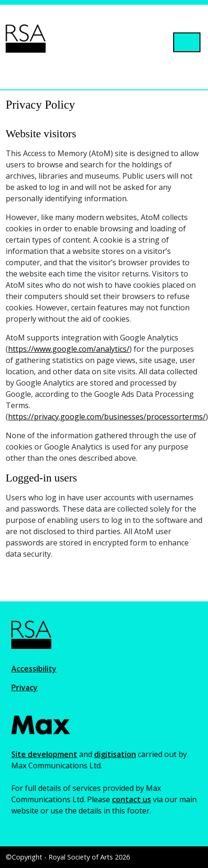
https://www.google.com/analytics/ (69, 349)
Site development (44, 754)
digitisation (115, 754)
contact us (132, 799)
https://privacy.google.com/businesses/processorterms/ (107, 417)
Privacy (24, 687)
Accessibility (34, 669)
